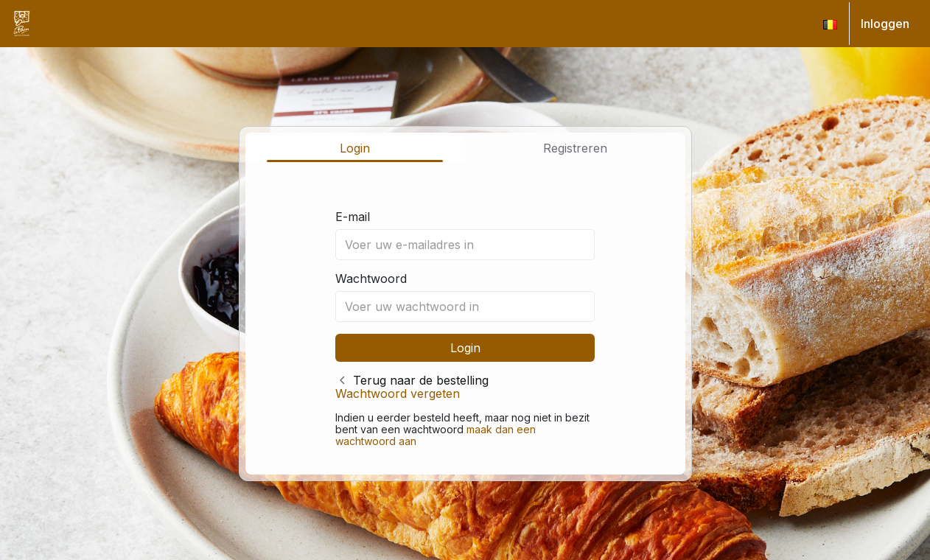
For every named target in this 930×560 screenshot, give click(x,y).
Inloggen (885, 24)
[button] (830, 24)
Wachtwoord (371, 279)
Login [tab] (355, 148)
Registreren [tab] (575, 148)
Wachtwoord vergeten (398, 393)
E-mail (353, 217)
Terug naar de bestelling (421, 380)
